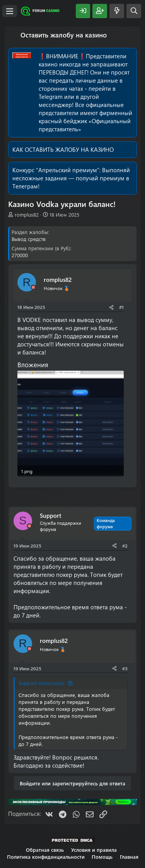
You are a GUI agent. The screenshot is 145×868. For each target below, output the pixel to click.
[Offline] (33, 287)
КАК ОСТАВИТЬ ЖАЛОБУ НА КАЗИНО (63, 149)
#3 (125, 668)
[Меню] (10, 11)
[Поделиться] (111, 307)
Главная (129, 857)
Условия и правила (94, 850)
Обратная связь (45, 850)
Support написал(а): (42, 683)
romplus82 (27, 214)
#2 (125, 546)
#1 (121, 307)
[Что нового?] (117, 11)
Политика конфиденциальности (46, 857)
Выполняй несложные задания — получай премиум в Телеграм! (71, 178)
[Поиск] (134, 11)
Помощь (102, 857)
